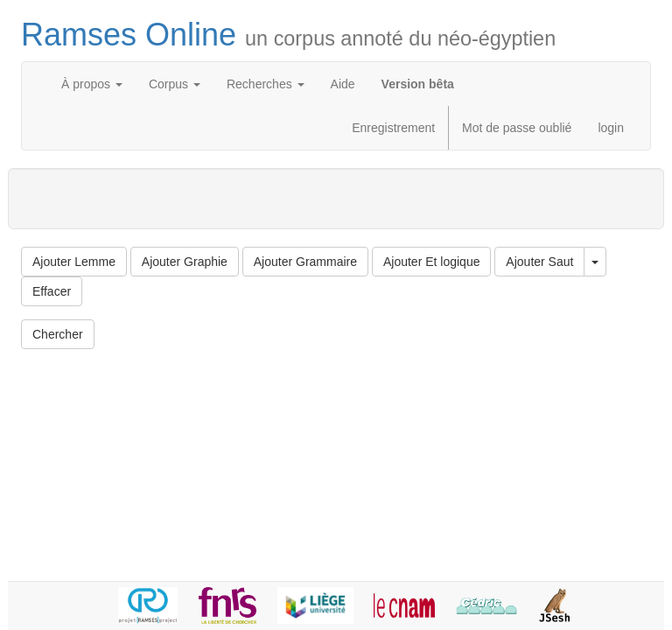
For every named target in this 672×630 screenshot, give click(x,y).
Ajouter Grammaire (305, 262)
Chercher (58, 334)
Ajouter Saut (539, 262)
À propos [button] (92, 84)
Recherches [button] (266, 84)
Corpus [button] (175, 84)
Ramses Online (288, 35)
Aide (343, 84)
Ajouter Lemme (74, 262)
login (611, 128)
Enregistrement (393, 128)
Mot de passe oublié (517, 128)
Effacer (52, 291)
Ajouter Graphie (185, 262)
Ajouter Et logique (432, 262)
